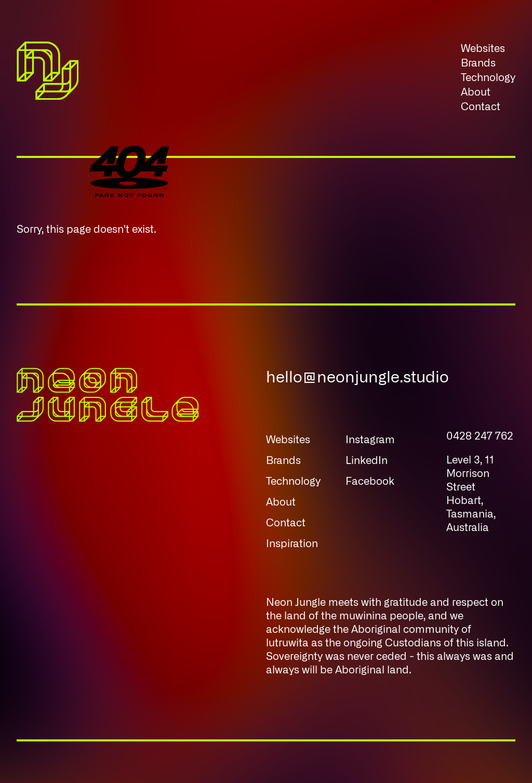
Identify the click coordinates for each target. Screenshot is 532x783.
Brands (478, 63)
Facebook (370, 482)
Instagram (370, 440)
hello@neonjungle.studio (357, 378)
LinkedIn (367, 461)
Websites (483, 49)
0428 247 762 (480, 436)
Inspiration (292, 544)
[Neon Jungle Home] (48, 78)
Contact (481, 107)
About (476, 92)
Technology (488, 78)
